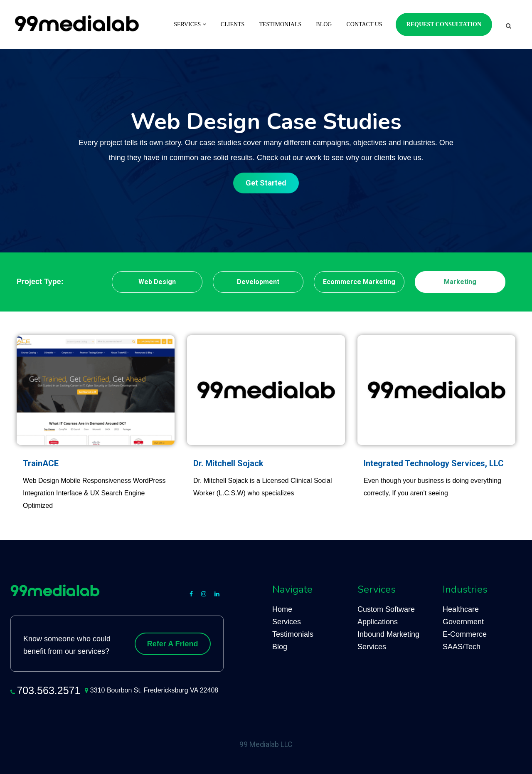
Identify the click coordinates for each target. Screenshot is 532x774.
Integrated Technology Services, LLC (434, 463)
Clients (233, 24)
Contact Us (364, 24)
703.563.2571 (48, 690)
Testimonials (280, 24)
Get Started (266, 183)
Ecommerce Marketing (359, 282)
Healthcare (461, 609)
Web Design (157, 282)
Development (258, 282)
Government (463, 622)
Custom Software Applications (386, 616)
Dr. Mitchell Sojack (228, 463)
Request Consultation (444, 24)
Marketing (460, 282)
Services (190, 24)
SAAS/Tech (462, 647)
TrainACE (41, 463)
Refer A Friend (173, 644)
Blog (324, 24)
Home (282, 609)
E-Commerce (465, 634)
